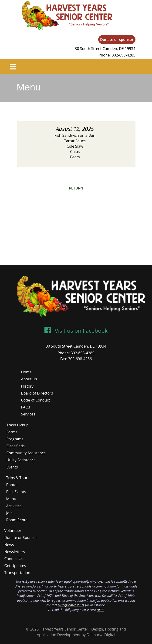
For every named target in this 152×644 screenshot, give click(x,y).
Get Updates (15, 566)
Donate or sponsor (117, 40)
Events (12, 467)
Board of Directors (37, 393)
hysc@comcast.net (71, 605)
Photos (12, 485)
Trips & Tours (18, 478)
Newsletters (15, 552)
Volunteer (13, 531)
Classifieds (16, 446)
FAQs (26, 407)
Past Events (16, 492)
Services (28, 414)
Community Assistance (26, 453)
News (9, 545)
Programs (15, 439)
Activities (14, 506)
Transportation (17, 573)
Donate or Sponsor (21, 538)
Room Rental (17, 520)
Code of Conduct (36, 400)
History (27, 386)
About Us (29, 379)
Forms (12, 432)
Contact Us (14, 559)
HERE (100, 610)
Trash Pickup (18, 425)
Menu (11, 499)
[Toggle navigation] (13, 67)
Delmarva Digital (101, 635)
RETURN (76, 188)
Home (26, 372)
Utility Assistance (21, 460)
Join (10, 513)
